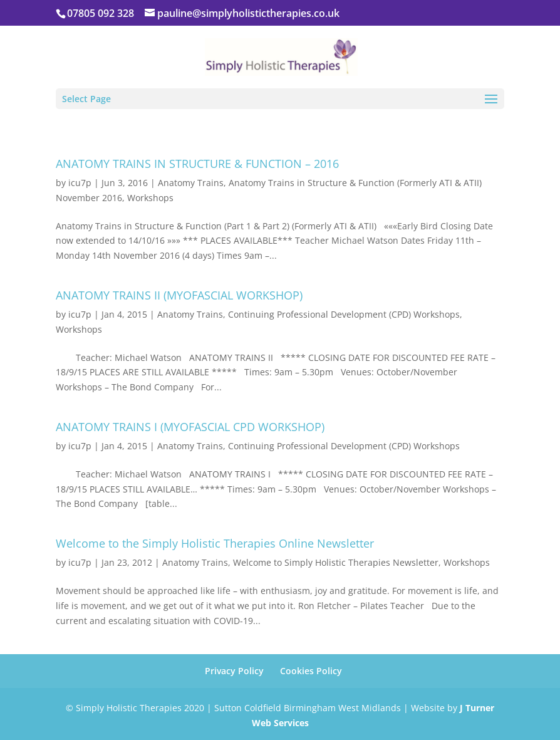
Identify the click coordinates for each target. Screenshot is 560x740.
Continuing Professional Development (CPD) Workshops (344, 314)
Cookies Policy (311, 671)
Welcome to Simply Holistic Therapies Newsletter (336, 562)
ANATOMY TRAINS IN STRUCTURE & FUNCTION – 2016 (197, 164)
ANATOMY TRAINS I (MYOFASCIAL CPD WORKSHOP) (190, 427)
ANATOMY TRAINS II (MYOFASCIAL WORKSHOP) (179, 295)
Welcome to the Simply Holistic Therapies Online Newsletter (215, 543)
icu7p (80, 183)
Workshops (150, 198)
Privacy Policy (234, 671)
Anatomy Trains (191, 183)
